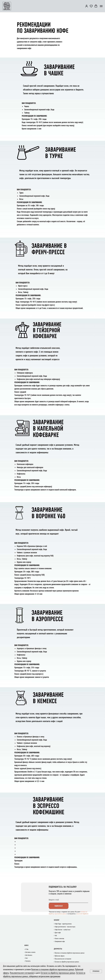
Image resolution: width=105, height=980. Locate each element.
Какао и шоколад (59, 939)
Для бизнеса (29, 955)
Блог (27, 958)
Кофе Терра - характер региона (63, 924)
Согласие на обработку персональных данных (67, 962)
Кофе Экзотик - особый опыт (63, 930)
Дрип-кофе (58, 933)
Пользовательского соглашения (22, 973)
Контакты (28, 961)
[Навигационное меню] (101, 6)
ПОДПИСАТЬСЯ (59, 906)
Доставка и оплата (30, 952)
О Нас (27, 949)
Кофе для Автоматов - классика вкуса (65, 927)
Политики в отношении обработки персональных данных (53, 969)
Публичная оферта (60, 956)
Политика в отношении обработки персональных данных (70, 953)
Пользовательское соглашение (63, 959)
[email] (68, 900)
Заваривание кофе (60, 942)
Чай (56, 936)
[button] (87, 6)
